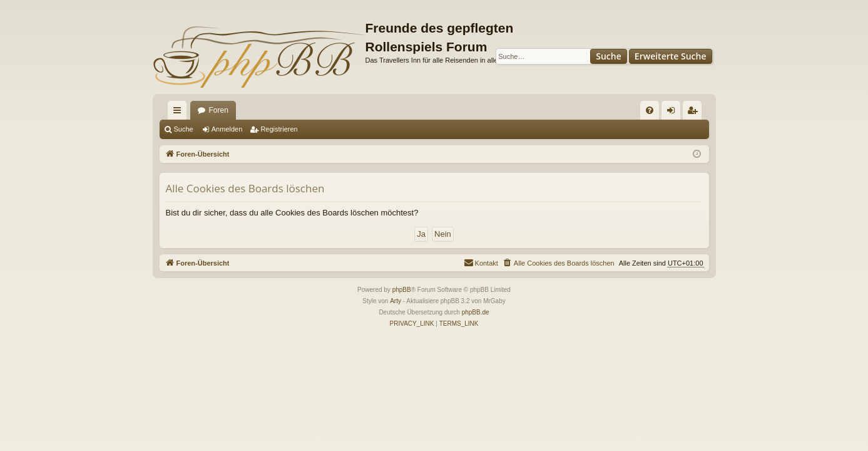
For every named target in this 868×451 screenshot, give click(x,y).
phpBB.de (476, 312)
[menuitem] (650, 110)
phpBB (402, 290)
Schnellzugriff (180, 113)
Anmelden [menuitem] (673, 113)
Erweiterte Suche (671, 56)
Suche (609, 56)
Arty (396, 301)
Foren (219, 110)
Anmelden (227, 129)
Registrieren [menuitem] (694, 113)
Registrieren (279, 129)
